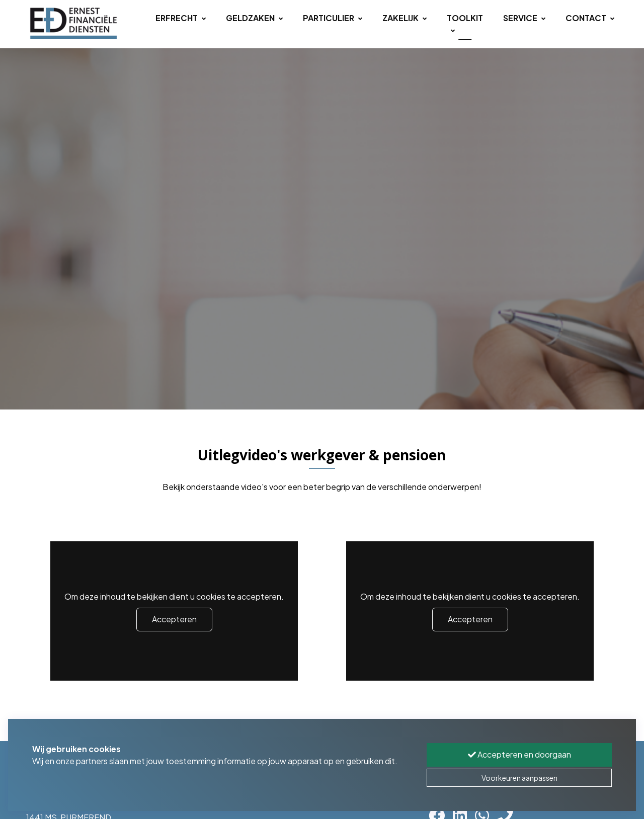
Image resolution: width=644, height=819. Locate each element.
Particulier (333, 18)
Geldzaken (254, 18)
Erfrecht (181, 18)
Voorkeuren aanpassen (519, 778)
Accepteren (174, 619)
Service (524, 18)
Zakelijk (405, 18)
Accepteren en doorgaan (519, 754)
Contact (590, 18)
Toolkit (465, 24)
